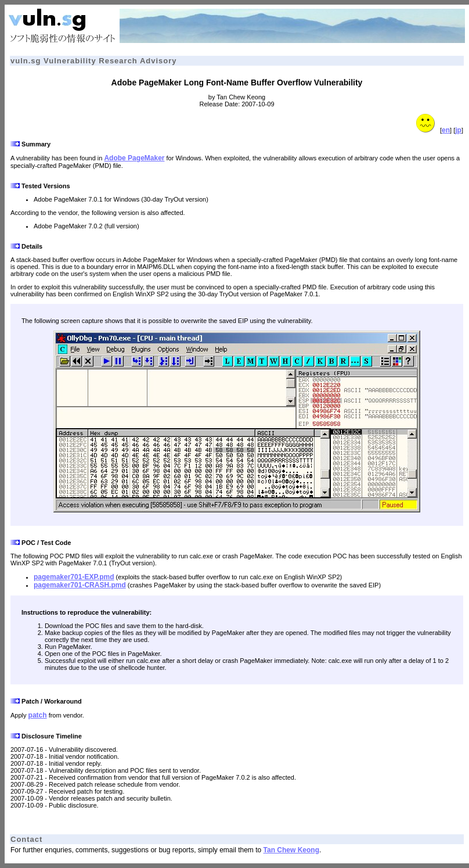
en (446, 130)
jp (458, 130)
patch (38, 715)
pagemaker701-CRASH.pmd (80, 585)
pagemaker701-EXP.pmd (74, 577)
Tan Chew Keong (291, 850)
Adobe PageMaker (134, 158)
